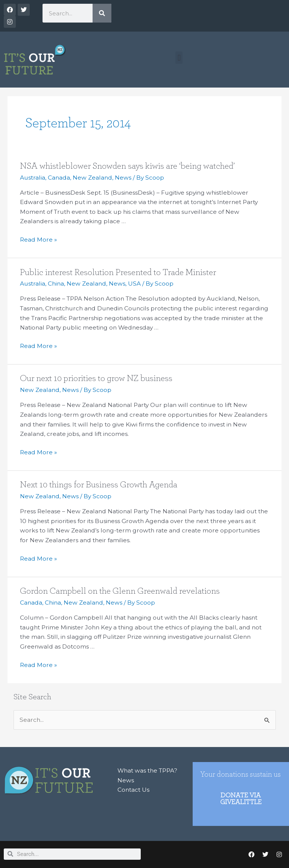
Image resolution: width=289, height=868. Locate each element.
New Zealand (92, 178)
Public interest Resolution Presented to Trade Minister (118, 272)
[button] (179, 58)
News (123, 178)
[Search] (102, 13)
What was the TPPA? (147, 770)
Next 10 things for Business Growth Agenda (99, 485)
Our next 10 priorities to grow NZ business (96, 378)
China (56, 284)
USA (134, 284)
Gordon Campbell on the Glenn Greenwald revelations (120, 591)
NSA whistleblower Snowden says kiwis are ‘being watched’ (127, 166)
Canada (59, 178)
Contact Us (133, 790)
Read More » (38, 239)
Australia (33, 178)
